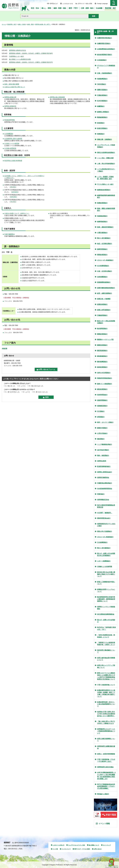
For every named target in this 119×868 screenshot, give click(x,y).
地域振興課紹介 (102, 79)
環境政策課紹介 (102, 255)
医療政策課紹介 (102, 203)
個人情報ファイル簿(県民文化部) (20, 59)
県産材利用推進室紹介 (105, 378)
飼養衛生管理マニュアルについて (106, 590)
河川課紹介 (101, 411)
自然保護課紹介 (102, 277)
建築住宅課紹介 (102, 428)
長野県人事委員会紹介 (105, 472)
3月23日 (13, 187)
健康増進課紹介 (102, 222)
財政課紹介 (101, 123)
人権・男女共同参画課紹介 (106, 164)
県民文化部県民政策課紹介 (106, 153)
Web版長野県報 (10, 120)
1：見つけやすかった (13, 392)
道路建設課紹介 (102, 406)
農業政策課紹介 (102, 334)
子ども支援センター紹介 (105, 184)
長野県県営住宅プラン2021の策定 (106, 525)
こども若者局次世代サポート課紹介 (106, 170)
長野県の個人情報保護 (57, 97)
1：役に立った (10, 386)
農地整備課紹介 (102, 356)
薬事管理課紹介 (102, 249)
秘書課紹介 (101, 106)
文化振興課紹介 (102, 542)
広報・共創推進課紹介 (105, 73)
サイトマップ (107, 845)
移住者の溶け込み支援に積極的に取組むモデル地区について (106, 574)
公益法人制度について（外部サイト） (17, 213)
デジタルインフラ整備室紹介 (106, 67)
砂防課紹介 (101, 417)
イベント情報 (104, 824)
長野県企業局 (102, 461)
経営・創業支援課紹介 (105, 293)
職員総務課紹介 (102, 117)
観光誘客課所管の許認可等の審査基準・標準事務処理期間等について (106, 599)
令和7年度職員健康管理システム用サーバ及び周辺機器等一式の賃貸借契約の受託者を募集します (106, 776)
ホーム (4, 24)
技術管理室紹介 (102, 395)
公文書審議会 (9, 134)
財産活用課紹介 (102, 128)
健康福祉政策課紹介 (104, 190)
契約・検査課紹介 (103, 456)
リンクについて (66, 849)
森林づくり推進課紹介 (105, 384)
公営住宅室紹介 (102, 433)
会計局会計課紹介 (103, 450)
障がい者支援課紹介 (104, 238)
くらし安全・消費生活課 (105, 158)
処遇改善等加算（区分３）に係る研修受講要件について (106, 704)
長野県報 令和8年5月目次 (17, 50)
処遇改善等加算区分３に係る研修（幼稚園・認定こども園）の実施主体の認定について (106, 693)
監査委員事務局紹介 (104, 466)
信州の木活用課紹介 (104, 373)
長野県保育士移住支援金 (105, 767)
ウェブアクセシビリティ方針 (77, 845)
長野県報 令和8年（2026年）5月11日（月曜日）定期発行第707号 (31, 62)
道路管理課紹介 (102, 400)
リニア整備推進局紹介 (105, 444)
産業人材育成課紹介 (104, 310)
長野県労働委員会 (103, 478)
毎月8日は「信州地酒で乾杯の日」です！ (106, 628)
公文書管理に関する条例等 (13, 139)
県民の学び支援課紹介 (105, 531)
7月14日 (13, 202)
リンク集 (55, 849)
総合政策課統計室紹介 (105, 55)
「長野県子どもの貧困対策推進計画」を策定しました (106, 644)
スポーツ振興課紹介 (104, 561)
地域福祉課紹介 (102, 216)
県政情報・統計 (12, 24)
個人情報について (94, 845)
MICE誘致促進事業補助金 (106, 614)
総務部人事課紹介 (103, 112)
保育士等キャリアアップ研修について (106, 666)
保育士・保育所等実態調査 (106, 754)
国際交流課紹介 (102, 90)
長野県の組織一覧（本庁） (43, 24)
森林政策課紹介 (102, 367)
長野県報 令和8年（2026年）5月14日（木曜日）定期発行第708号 (31, 53)
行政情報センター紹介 (16, 56)
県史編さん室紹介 (103, 794)
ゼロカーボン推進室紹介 (105, 537)
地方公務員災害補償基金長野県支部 (106, 506)
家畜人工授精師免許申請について (106, 583)
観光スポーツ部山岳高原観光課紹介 (106, 322)
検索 (114, 4)
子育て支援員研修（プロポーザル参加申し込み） (106, 760)
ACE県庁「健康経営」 (105, 513)
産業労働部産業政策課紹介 (106, 288)
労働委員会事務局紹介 (105, 483)
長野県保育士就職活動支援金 (106, 747)
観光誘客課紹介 (102, 329)
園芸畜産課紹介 (102, 351)
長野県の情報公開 (10, 97)
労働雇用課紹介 (102, 315)
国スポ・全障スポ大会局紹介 (106, 621)
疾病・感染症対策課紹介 (105, 227)
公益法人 (8, 208)
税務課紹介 (101, 134)
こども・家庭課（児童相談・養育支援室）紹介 (105, 178)
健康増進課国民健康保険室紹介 (106, 196)
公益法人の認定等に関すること (15, 87)
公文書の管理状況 (10, 148)
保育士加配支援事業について (106, 740)
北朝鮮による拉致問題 (105, 567)
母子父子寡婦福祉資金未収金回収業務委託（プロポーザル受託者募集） (106, 786)
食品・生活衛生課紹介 (105, 244)
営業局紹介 (101, 494)
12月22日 (15, 192)
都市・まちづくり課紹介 (105, 422)
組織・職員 (30, 24)
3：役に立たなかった (36, 386)
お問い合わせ (98, 849)
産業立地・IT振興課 (104, 299)
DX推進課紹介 (102, 60)
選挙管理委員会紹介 (104, 518)
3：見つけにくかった (41, 392)
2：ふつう (22, 386)
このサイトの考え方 (58, 845)
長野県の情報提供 (10, 106)
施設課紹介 (101, 439)
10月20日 (13, 197)
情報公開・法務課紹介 (105, 139)
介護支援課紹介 (102, 233)
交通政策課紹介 (102, 95)
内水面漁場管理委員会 (105, 489)
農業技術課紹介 (102, 345)
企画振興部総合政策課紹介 (106, 49)
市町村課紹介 (102, 84)
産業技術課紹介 (102, 304)
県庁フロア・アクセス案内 (82, 849)
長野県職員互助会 (103, 500)
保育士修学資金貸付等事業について (106, 659)
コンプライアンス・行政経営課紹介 (106, 146)
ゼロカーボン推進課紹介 (105, 260)
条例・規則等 (9, 171)
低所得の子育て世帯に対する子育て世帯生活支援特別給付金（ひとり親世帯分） (106, 714)
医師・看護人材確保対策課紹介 (106, 210)
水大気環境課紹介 (103, 266)
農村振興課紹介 (102, 362)
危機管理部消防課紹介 (105, 38)
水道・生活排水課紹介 (105, 271)
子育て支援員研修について (106, 685)
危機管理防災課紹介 (104, 44)
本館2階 (5, 349)
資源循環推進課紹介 (104, 282)
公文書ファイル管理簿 (12, 144)
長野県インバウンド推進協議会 (106, 608)
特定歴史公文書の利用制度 (13, 161)
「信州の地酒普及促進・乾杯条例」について (106, 636)
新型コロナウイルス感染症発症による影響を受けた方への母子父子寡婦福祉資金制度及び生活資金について (106, 676)
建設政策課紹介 (102, 389)
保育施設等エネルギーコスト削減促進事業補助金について (106, 731)
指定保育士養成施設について (106, 651)
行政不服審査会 (9, 234)
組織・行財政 (22, 24)
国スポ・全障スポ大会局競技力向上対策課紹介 (106, 554)
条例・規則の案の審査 (12, 84)
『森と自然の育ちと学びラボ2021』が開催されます (106, 722)
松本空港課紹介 (102, 101)
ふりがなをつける (68, 4)
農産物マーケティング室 (105, 340)
